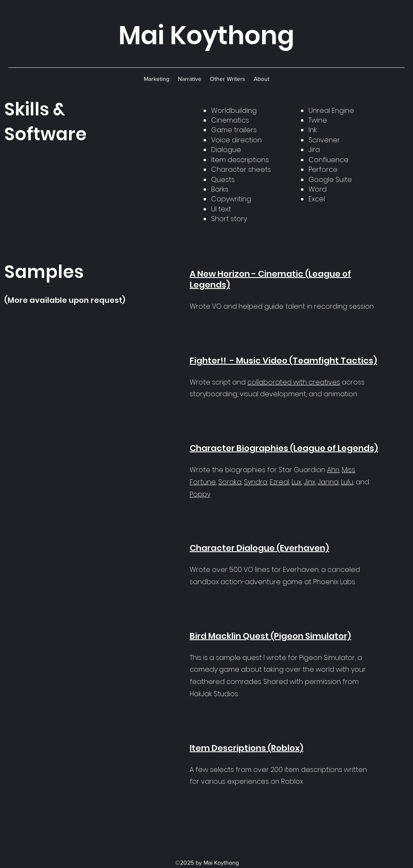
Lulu (347, 482)
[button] (157, 79)
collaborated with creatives (294, 382)
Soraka (230, 482)
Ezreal (279, 482)
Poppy (200, 494)
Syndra (256, 482)
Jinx (310, 482)
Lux (296, 482)
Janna (328, 482)
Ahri (333, 470)
